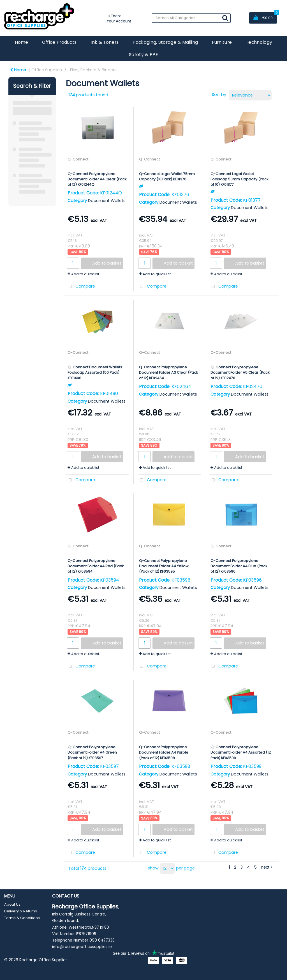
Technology (259, 42)
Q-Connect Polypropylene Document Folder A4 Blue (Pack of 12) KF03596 (239, 566)
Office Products (59, 42)
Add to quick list (83, 274)
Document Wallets (107, 201)
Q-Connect (78, 159)
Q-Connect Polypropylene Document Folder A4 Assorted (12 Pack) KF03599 (241, 752)
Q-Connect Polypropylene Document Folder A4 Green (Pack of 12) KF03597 (92, 752)
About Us (12, 904)
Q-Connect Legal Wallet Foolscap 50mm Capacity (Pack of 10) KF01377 (239, 179)
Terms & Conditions (22, 918)
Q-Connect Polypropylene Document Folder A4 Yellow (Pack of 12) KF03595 (164, 566)
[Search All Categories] (191, 18)
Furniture (222, 42)
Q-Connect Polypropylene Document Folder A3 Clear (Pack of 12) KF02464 (168, 372)
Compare (81, 287)
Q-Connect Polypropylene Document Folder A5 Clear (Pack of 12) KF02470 (240, 372)
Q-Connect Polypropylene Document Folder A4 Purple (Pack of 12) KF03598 (164, 752)
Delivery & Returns (21, 911)
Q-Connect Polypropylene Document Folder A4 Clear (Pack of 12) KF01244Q (97, 179)
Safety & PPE (143, 55)
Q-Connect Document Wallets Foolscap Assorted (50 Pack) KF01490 (95, 372)
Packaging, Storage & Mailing (165, 42)
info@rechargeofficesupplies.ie (82, 947)
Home (21, 42)
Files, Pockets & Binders (93, 70)
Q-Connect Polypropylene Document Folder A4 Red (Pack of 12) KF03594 (96, 566)
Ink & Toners (105, 42)
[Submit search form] (225, 18)
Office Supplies (47, 70)
